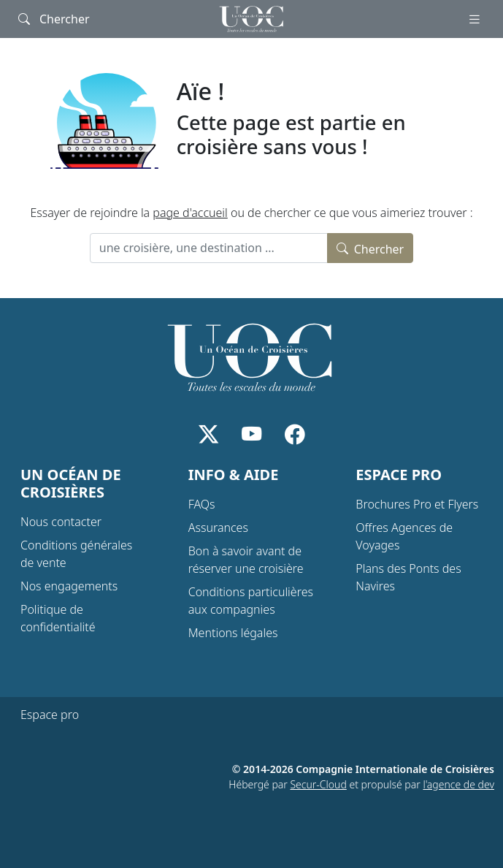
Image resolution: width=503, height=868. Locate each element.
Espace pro (50, 715)
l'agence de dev (458, 784)
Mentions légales (233, 633)
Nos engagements (69, 586)
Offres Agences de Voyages (404, 536)
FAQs (202, 504)
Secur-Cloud (318, 784)
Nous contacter (61, 522)
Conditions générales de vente (76, 554)
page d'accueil (190, 213)
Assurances (218, 528)
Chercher (370, 248)
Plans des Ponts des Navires (408, 577)
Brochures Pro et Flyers (417, 504)
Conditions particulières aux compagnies (251, 601)
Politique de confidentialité (58, 618)
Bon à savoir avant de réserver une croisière (246, 560)
